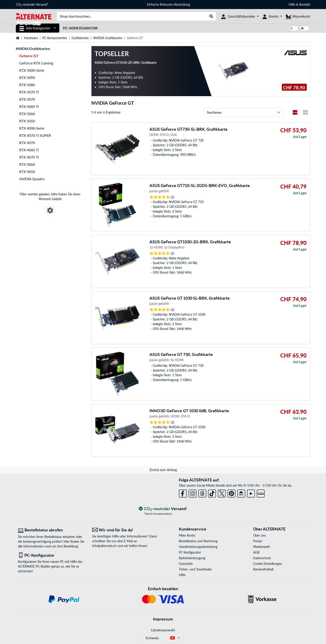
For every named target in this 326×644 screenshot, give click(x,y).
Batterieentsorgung (192, 558)
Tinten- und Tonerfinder (195, 569)
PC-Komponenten (55, 38)
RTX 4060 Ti (29, 150)
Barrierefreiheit (263, 569)
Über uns (259, 535)
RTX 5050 (27, 121)
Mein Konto (187, 535)
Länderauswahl (163, 630)
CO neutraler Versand (32, 5)
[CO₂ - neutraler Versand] (163, 509)
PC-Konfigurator (80, 28)
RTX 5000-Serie (32, 70)
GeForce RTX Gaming (36, 63)
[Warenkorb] (298, 16)
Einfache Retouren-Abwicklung (168, 4)
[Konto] (272, 16)
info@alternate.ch (104, 546)
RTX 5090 (27, 77)
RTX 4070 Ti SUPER (35, 135)
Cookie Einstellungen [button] (267, 564)
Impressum (163, 619)
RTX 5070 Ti (29, 92)
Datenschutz (262, 558)
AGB (256, 552)
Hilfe (292, 4)
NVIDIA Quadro (32, 179)
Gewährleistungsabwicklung (198, 547)
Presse (258, 541)
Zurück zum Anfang (163, 470)
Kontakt (305, 4)
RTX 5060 (27, 114)
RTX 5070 (27, 99)
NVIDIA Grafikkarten (108, 38)
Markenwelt (261, 547)
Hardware (31, 38)
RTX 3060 (27, 164)
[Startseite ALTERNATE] (34, 16)
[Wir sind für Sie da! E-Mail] (126, 530)
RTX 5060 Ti (29, 106)
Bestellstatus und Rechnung (198, 541)
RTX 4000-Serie (32, 128)
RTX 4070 (27, 143)
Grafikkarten (80, 38)
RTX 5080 (27, 85)
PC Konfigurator (190, 552)
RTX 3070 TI (29, 157)
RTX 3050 (27, 172)
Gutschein (186, 564)
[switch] (294, 28)
